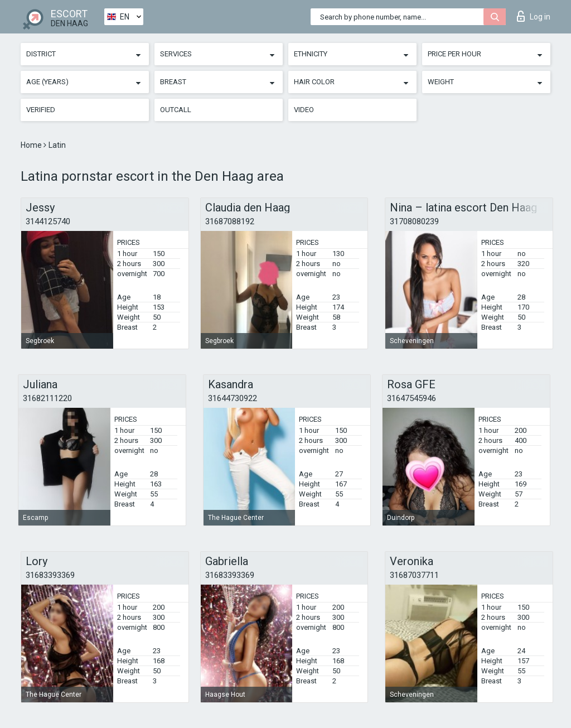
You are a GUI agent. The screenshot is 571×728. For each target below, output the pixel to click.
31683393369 (50, 575)
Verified (41, 110)
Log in (534, 16)
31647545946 (412, 398)
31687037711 (414, 575)
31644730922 (233, 398)
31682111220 (47, 398)
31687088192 (230, 221)
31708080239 (414, 221)
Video (304, 110)
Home (32, 145)
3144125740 (48, 221)
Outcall (176, 110)
